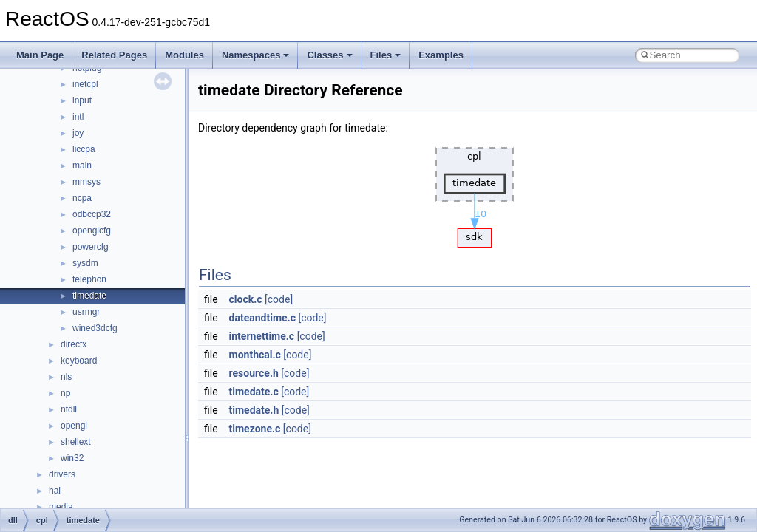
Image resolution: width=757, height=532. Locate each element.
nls (66, 377)
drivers (62, 474)
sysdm (85, 263)
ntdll (69, 409)
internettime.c (262, 336)
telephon (89, 279)
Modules (184, 55)
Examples (441, 55)
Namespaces (256, 55)
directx (74, 344)
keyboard (79, 361)
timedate (89, 296)
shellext (76, 442)
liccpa (84, 149)
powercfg (91, 247)
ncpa (82, 198)
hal (55, 491)
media (61, 507)
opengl (74, 426)
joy (78, 133)
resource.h (254, 373)
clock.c (246, 299)
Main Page (40, 55)
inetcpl (85, 84)
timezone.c (255, 429)
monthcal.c (255, 355)
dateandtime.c (262, 318)
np (65, 393)
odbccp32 (92, 214)
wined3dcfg (95, 328)
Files (386, 55)
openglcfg (92, 231)
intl (78, 117)
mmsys (86, 182)
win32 (72, 458)
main (82, 166)
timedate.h (254, 410)
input (82, 100)
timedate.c (254, 392)
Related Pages (114, 55)
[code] (279, 299)
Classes (329, 55)
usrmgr (86, 312)
